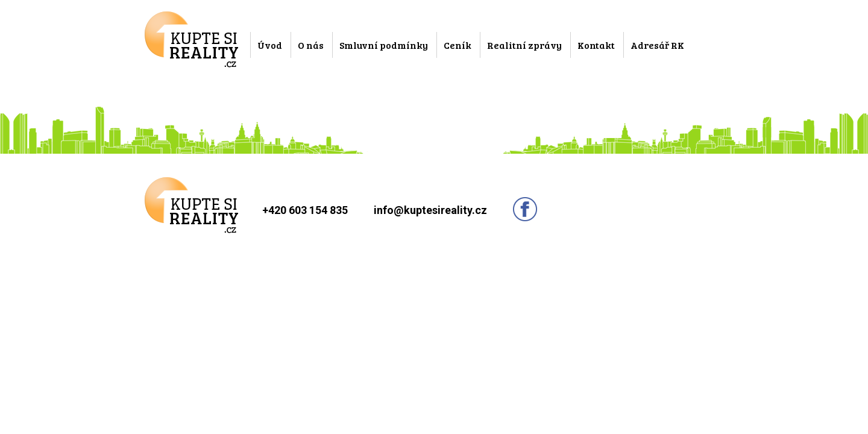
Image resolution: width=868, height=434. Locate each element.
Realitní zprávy (524, 45)
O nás (311, 45)
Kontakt (596, 45)
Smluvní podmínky (384, 45)
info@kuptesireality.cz (430, 210)
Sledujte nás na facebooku (525, 209)
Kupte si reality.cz (191, 39)
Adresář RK (657, 45)
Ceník (458, 45)
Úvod (270, 45)
